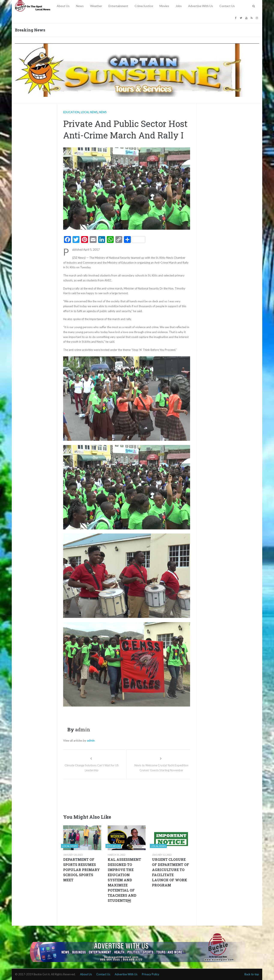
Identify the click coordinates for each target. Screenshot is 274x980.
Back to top (252, 974)
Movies (164, 6)
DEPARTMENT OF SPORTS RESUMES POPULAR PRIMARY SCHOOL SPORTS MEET (81, 870)
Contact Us (227, 6)
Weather (96, 6)
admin (91, 741)
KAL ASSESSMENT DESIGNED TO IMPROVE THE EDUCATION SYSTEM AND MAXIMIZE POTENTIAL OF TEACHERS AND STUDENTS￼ (124, 880)
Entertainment (118, 6)
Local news (89, 112)
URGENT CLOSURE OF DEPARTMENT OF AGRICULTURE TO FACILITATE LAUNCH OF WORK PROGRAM (171, 872)
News (80, 6)
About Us (63, 6)
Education (71, 112)
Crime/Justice (144, 6)
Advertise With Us (201, 6)
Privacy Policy (151, 974)
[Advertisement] (141, 795)
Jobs (179, 6)
